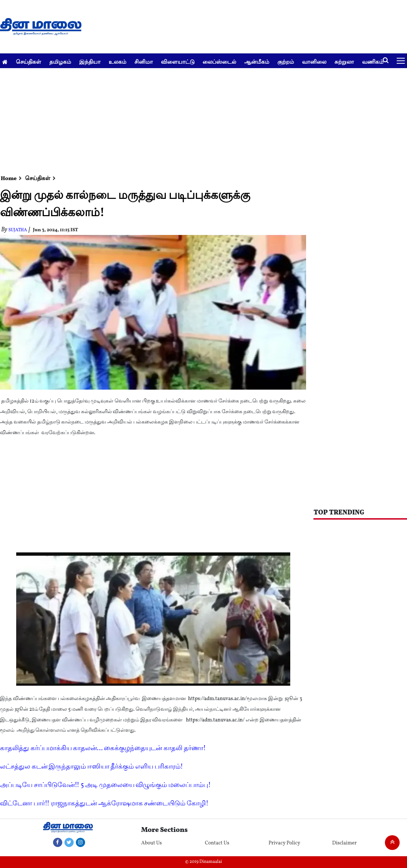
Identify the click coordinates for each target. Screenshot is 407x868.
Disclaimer (345, 843)
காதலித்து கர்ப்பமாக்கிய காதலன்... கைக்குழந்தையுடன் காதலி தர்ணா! (103, 748)
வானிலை (314, 62)
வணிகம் (373, 62)
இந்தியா (90, 62)
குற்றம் (286, 62)
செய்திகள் (29, 62)
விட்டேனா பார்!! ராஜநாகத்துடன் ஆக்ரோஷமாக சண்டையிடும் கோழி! (104, 804)
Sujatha (18, 230)
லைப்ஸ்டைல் (219, 62)
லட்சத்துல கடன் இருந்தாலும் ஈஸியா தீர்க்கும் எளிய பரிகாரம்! (92, 767)
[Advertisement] (201, 120)
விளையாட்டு (178, 62)
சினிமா (144, 62)
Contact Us (217, 843)
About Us (151, 843)
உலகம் (117, 62)
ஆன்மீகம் (257, 62)
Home (9, 179)
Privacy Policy (284, 843)
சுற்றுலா (344, 62)
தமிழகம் (60, 62)
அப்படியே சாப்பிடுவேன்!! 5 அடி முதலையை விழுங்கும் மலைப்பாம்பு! (105, 785)
